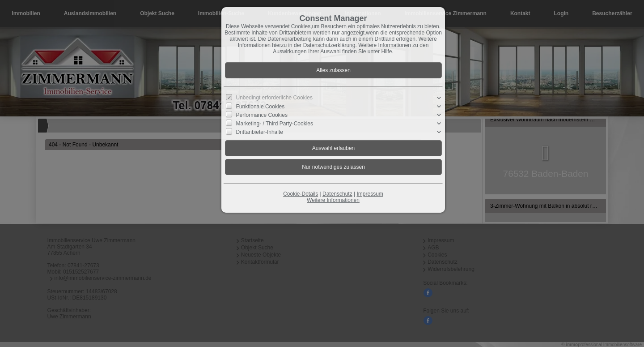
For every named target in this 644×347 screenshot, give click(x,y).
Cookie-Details (301, 194)
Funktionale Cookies (261, 106)
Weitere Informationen (333, 200)
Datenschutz (337, 194)
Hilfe (386, 51)
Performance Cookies (262, 115)
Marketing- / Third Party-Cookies (275, 124)
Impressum (370, 194)
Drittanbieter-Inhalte (260, 132)
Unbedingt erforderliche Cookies (274, 98)
